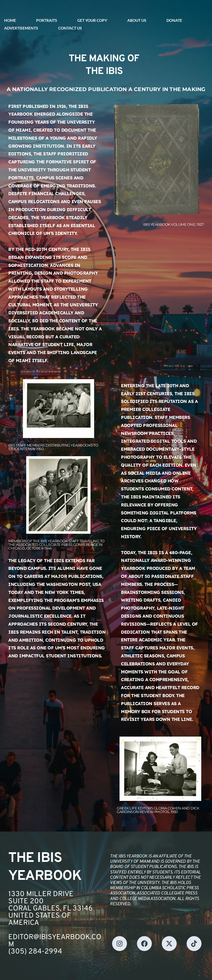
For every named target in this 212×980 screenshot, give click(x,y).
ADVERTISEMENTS (21, 28)
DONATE (174, 20)
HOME (10, 20)
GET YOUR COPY (92, 20)
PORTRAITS (47, 20)
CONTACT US (70, 28)
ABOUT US (137, 20)
